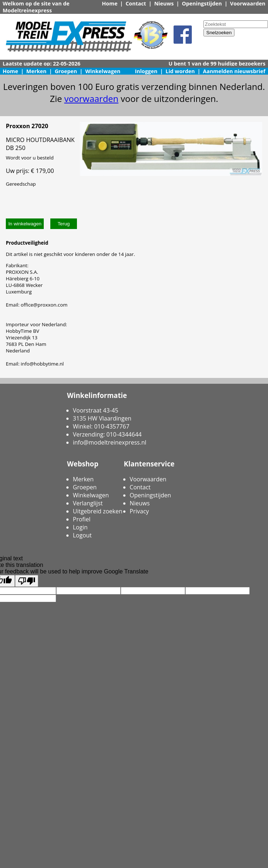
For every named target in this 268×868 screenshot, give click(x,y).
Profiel (82, 519)
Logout (82, 535)
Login (80, 527)
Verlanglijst (88, 503)
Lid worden (180, 71)
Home (110, 3)
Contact (136, 3)
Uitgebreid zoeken (98, 511)
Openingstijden (202, 3)
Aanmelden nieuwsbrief (234, 71)
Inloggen (146, 71)
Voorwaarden (248, 3)
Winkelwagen (103, 71)
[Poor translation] (27, 581)
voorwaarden (91, 98)
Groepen (66, 71)
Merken (36, 71)
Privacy (139, 511)
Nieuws (164, 3)
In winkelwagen (25, 224)
